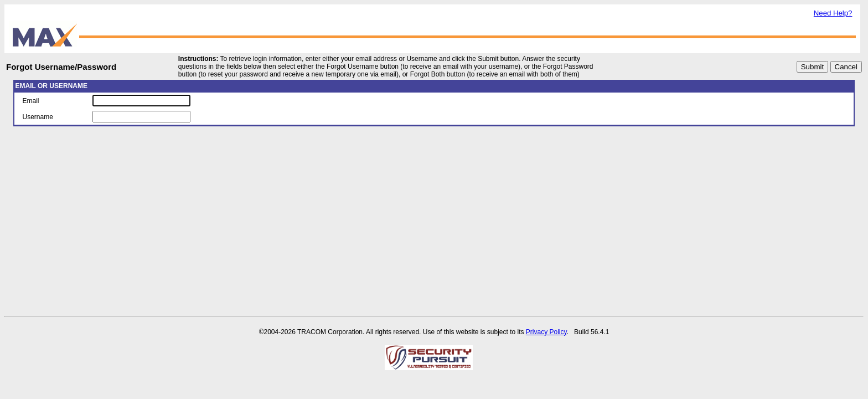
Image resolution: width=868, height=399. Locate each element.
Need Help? (833, 13)
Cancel (846, 67)
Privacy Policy (546, 332)
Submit (812, 67)
